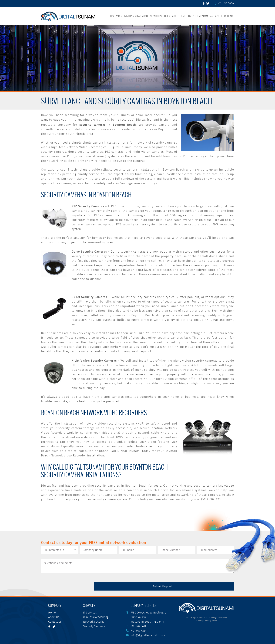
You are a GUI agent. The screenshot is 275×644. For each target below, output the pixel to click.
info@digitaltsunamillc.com (148, 635)
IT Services (116, 16)
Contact (229, 16)
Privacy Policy (211, 621)
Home (52, 613)
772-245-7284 (138, 631)
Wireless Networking (136, 16)
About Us (54, 617)
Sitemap (200, 621)
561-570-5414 (224, 3)
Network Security (160, 16)
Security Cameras (203, 16)
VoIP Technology (182, 16)
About (219, 16)
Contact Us (55, 622)
